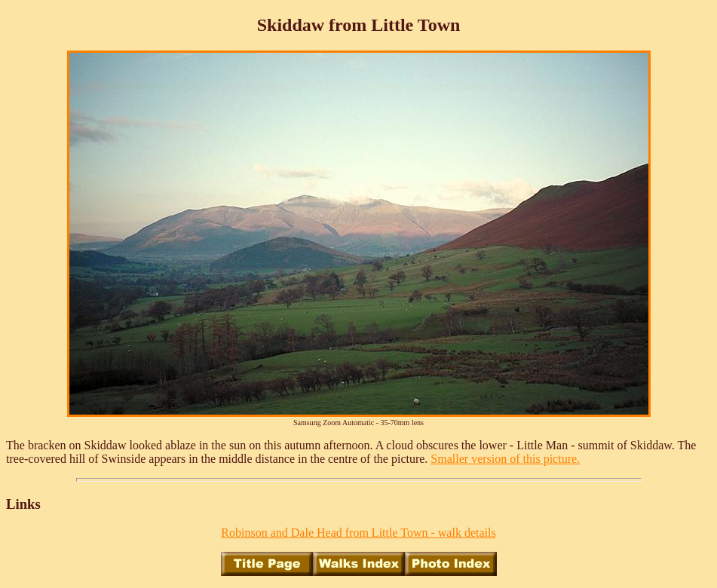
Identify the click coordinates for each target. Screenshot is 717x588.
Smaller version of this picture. (505, 459)
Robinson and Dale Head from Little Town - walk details (358, 533)
